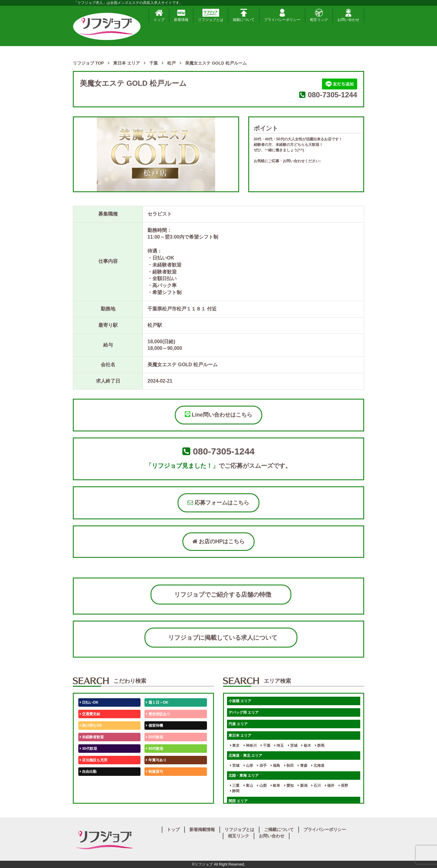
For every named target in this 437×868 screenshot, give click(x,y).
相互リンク (319, 15)
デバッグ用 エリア (244, 712)
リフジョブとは (211, 15)
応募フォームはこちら (218, 503)
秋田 (289, 766)
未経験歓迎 (156, 783)
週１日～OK (157, 702)
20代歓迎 (155, 737)
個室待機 (154, 726)
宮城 (235, 766)
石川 (316, 786)
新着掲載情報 (202, 829)
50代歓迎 (88, 783)
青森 (302, 766)
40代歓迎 (155, 749)
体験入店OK (91, 795)
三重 (235, 786)
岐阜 (275, 786)
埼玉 (279, 746)
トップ (159, 15)
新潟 (302, 786)
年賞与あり (156, 760)
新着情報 (181, 15)
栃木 (306, 746)
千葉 (265, 746)
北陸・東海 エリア (244, 776)
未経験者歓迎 (92, 737)
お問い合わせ (348, 15)
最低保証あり (158, 714)
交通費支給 (90, 714)
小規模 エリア (240, 701)
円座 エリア (238, 724)
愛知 (289, 786)
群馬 (320, 746)
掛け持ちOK (91, 726)
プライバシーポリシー (282, 15)
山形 (248, 766)
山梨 (262, 786)
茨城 (293, 746)
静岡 (235, 791)
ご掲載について (279, 829)
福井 (330, 786)
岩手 (262, 766)
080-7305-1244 (332, 95)
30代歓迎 (88, 749)
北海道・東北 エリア (245, 756)
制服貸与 (154, 772)
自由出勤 (88, 772)
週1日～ (154, 795)
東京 (235, 746)
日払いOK (89, 702)
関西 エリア (238, 801)
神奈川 (250, 746)
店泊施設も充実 (94, 760)
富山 (248, 786)
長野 (343, 786)
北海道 (318, 766)
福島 (275, 766)
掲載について (244, 15)
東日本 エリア (240, 736)
